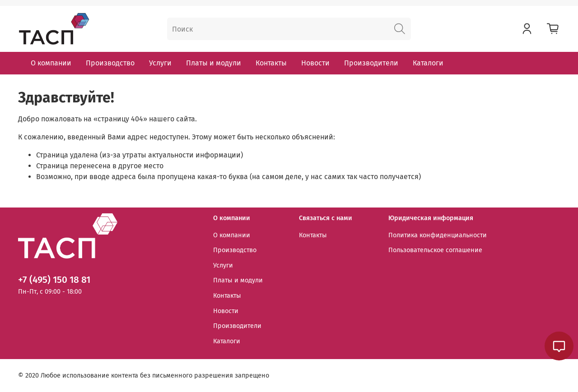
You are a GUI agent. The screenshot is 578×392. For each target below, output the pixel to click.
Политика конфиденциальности (438, 235)
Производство (110, 63)
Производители (371, 63)
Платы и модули (214, 63)
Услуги (160, 63)
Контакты (271, 63)
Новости (315, 63)
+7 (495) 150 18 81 (54, 280)
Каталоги (428, 63)
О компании (51, 63)
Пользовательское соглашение (435, 250)
